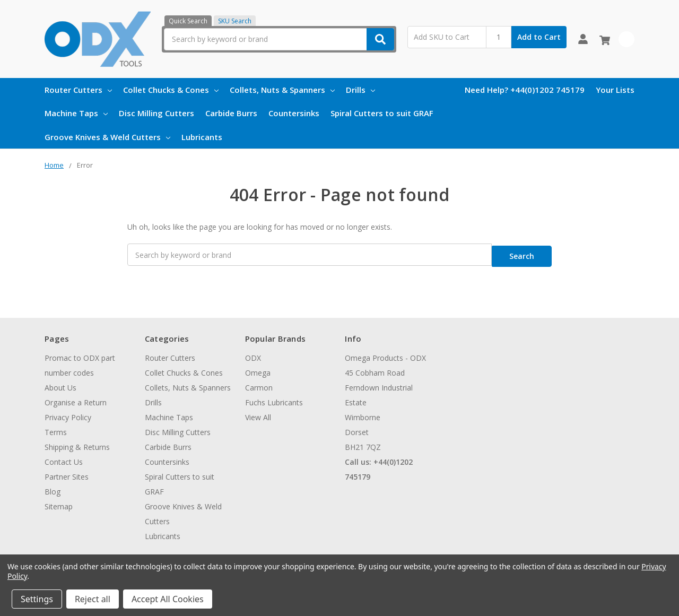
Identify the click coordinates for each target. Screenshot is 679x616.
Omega (258, 369)
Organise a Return (76, 399)
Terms (56, 428)
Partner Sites (67, 473)
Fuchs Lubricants (274, 399)
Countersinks (294, 113)
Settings (37, 599)
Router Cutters (78, 90)
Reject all (93, 599)
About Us (60, 384)
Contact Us (64, 458)
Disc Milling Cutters (156, 113)
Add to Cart (539, 37)
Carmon (259, 384)
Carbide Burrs (231, 113)
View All (258, 414)
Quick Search (188, 21)
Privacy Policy (68, 414)
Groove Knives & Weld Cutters (107, 137)
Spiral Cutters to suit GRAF (382, 113)
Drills (360, 90)
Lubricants (202, 137)
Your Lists (615, 90)
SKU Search (235, 21)
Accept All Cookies (168, 599)
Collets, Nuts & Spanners (282, 90)
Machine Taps (76, 113)
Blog (53, 488)
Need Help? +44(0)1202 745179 (525, 90)
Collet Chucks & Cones (171, 90)
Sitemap (59, 503)
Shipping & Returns (77, 443)
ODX (253, 354)
